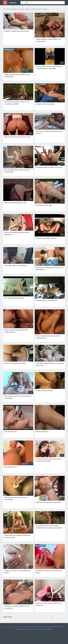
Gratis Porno (29, 627)
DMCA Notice (39, 627)
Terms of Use (50, 627)
